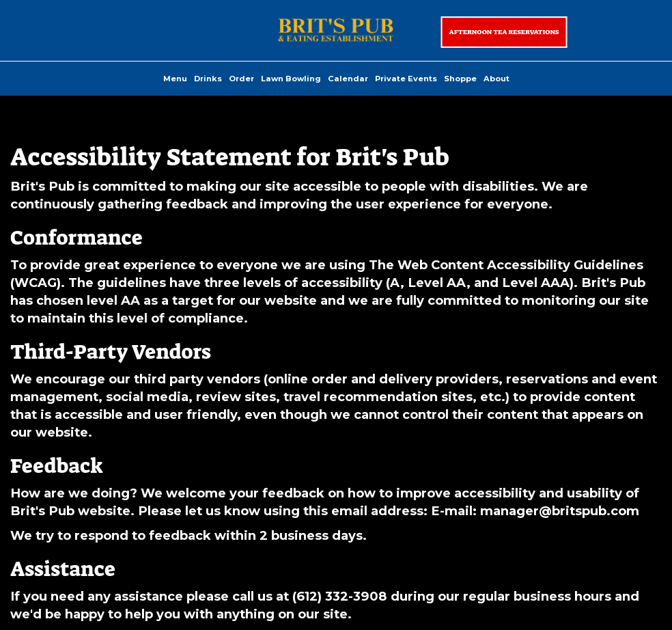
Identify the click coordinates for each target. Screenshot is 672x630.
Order (241, 79)
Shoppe (460, 79)
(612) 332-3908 (340, 596)
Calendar (348, 79)
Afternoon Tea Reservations (504, 32)
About (496, 79)
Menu (175, 79)
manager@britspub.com (560, 511)
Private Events (406, 79)
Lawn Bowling (291, 79)
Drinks (208, 79)
